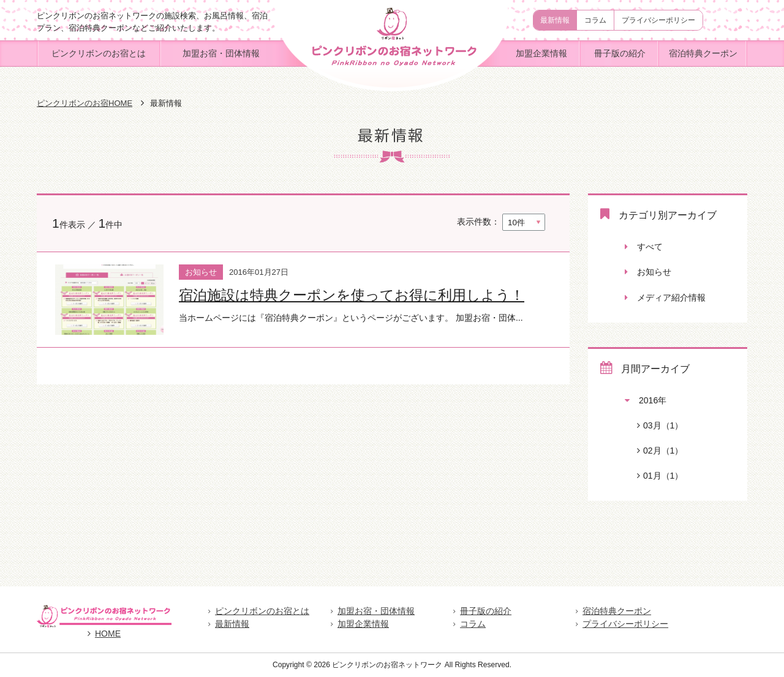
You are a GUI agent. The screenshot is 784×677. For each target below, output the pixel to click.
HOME (104, 634)
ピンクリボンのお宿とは (99, 53)
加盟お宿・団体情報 (221, 53)
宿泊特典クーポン (703, 53)
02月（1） (654, 451)
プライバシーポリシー (658, 20)
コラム (595, 20)
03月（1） (654, 425)
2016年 (646, 400)
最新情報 (555, 20)
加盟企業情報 (541, 53)
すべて (644, 247)
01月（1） (654, 476)
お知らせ (648, 272)
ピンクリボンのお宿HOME (85, 103)
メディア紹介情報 (665, 297)
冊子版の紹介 (620, 53)
